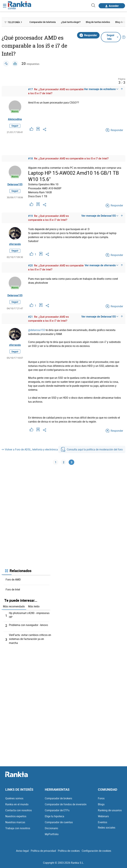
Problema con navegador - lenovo (28, 625)
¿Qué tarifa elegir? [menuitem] (71, 22)
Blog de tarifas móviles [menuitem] (98, 22)
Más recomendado (14, 607)
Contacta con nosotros (19, 811)
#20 (30, 265)
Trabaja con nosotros (18, 829)
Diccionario (51, 829)
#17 (30, 89)
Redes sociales (107, 828)
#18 (30, 158)
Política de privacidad (43, 851)
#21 (30, 317)
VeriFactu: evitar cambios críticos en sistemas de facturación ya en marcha (30, 639)
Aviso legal (22, 851)
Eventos (103, 823)
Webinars (103, 817)
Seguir (15, 126)
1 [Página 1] (56, 462)
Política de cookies (69, 851)
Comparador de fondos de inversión (66, 805)
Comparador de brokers (58, 799)
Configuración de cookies (96, 851)
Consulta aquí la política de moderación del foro (92, 449)
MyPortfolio (52, 834)
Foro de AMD (13, 580)
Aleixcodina (15, 119)
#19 (30, 216)
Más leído (34, 607)
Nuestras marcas (15, 823)
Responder (88, 35)
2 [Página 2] (64, 462)
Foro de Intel (13, 590)
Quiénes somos (14, 799)
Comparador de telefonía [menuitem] (43, 22)
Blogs (101, 805)
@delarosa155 (37, 330)
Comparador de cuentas (59, 823)
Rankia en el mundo (17, 805)
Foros (101, 799)
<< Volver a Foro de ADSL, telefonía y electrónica (30, 449)
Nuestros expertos (16, 817)
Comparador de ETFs (57, 811)
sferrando (15, 244)
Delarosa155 (15, 184)
